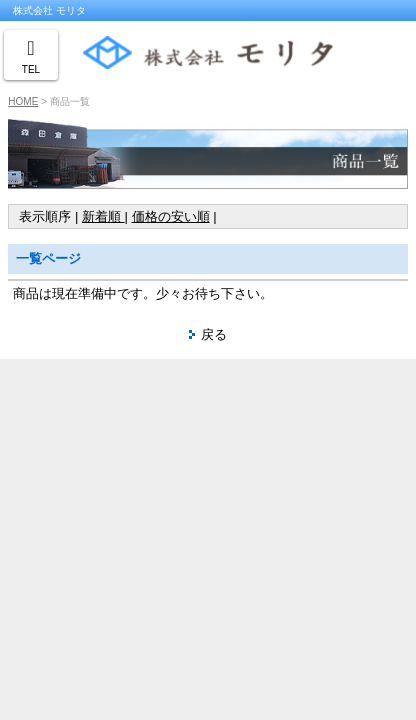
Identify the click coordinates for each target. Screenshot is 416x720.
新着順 (103, 216)
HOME (23, 101)
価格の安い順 (171, 216)
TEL (31, 69)
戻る (214, 334)
